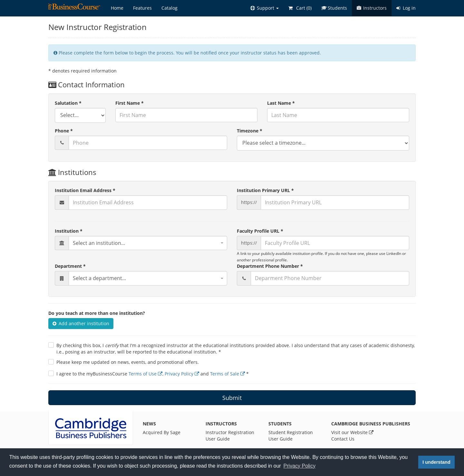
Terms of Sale (227, 374)
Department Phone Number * (270, 266)
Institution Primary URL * (265, 190)
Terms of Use (145, 374)
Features (142, 8)
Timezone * (250, 131)
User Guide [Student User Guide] (280, 439)
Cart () (300, 8)
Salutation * (68, 103)
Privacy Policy (182, 374)
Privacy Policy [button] (300, 466)
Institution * (69, 231)
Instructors (372, 8)
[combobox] (148, 243)
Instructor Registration (230, 432)
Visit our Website (352, 432)
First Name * (130, 103)
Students (334, 8)
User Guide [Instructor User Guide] (218, 439)
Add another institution (81, 323)
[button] (265, 8)
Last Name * (281, 103)
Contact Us (343, 439)
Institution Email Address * (85, 190)
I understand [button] (436, 462)
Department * (70, 266)
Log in (406, 8)
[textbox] (148, 243)
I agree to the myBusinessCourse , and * (153, 374)
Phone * (64, 131)
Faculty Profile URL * (260, 231)
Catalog (169, 8)
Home (117, 8)
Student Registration (291, 432)
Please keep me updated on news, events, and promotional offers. (128, 362)
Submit (232, 398)
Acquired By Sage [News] (162, 432)
